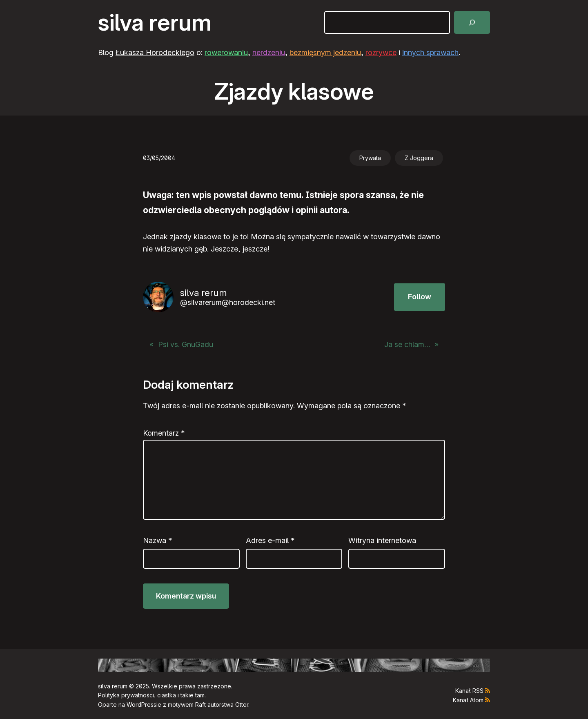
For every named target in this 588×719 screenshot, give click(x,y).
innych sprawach (430, 52)
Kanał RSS (469, 691)
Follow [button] (420, 297)
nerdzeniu (269, 52)
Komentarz (164, 433)
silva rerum (155, 22)
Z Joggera (419, 158)
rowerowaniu (226, 52)
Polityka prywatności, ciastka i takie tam (151, 695)
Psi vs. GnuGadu (186, 344)
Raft (200, 705)
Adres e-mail (270, 540)
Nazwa (157, 540)
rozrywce (381, 52)
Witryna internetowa (382, 540)
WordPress (141, 705)
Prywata (370, 158)
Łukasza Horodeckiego (155, 52)
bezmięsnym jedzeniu (325, 52)
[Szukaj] (472, 22)
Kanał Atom (468, 700)
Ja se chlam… (407, 344)
